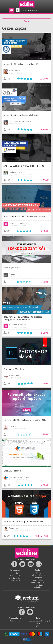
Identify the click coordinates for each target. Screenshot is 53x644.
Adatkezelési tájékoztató (15, 579)
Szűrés (26, 21)
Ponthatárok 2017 (38, 583)
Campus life (38, 580)
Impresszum (15, 576)
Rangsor (38, 578)
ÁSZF (38, 624)
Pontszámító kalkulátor (38, 586)
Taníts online (15, 621)
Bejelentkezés (30, 10)
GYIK (38, 626)
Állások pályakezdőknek (38, 574)
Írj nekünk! (15, 573)
